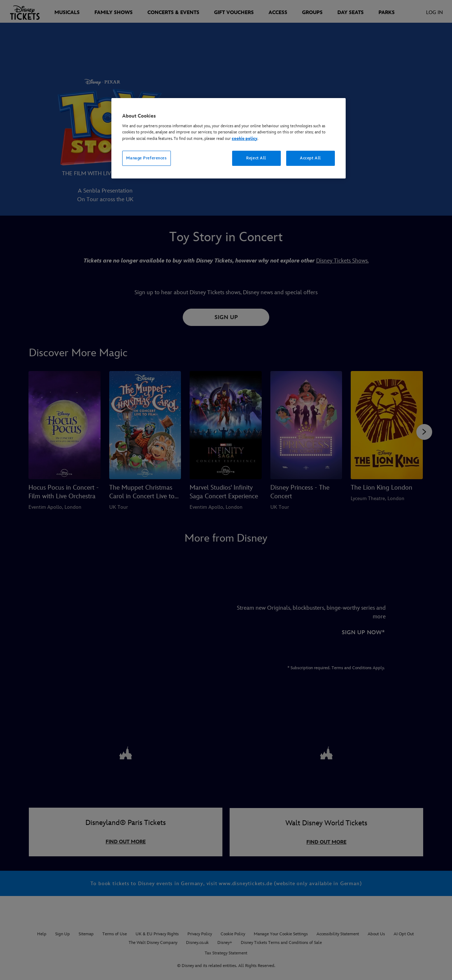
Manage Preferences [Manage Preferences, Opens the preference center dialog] (146, 158)
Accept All (311, 158)
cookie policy (245, 139)
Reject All (256, 158)
